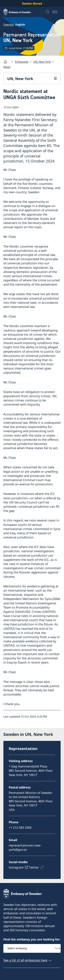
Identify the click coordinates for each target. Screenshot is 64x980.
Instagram (16, 867)
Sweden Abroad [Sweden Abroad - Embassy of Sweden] (32, 3)
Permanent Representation (32, 37)
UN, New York (42, 62)
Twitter (34, 867)
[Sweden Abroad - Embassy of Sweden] (20, 12)
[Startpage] (7, 62)
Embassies (22, 62)
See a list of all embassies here (25, 960)
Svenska (9, 25)
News (7, 67)
